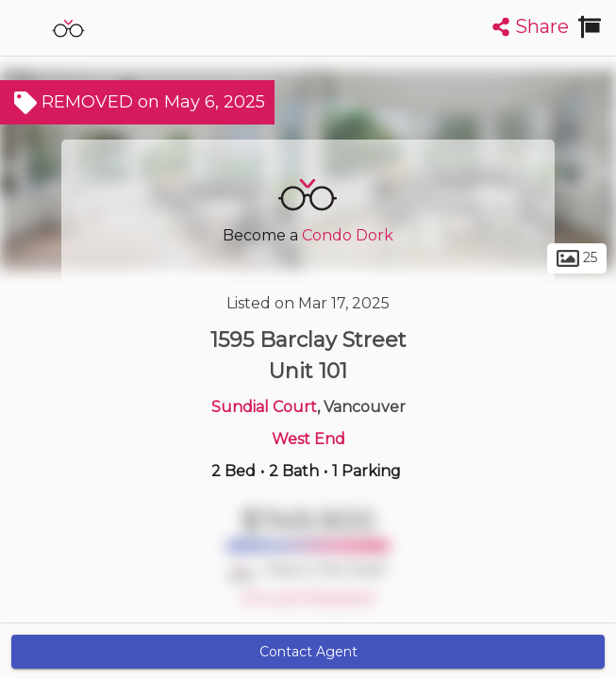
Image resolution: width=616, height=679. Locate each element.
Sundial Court (264, 407)
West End (308, 439)
